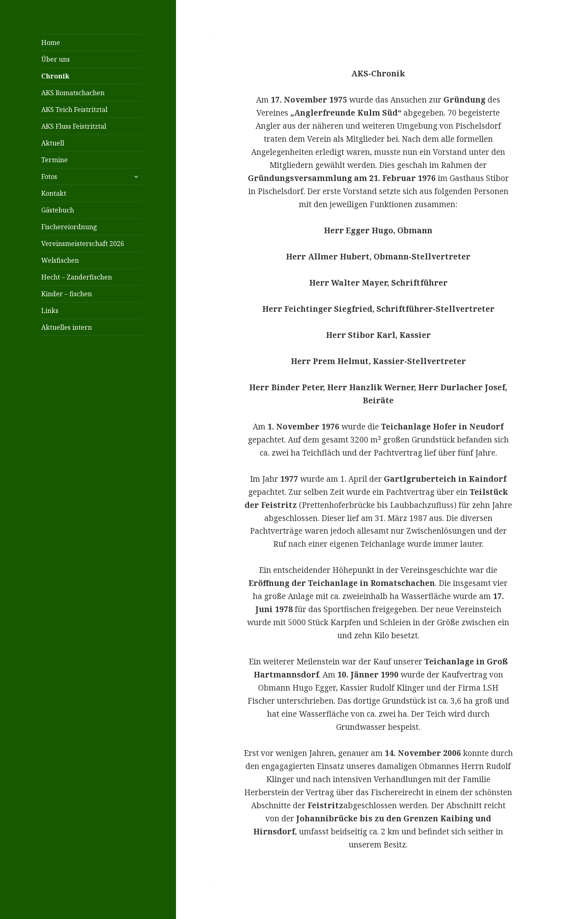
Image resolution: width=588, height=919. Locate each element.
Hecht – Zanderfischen (77, 277)
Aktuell (53, 143)
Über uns (56, 59)
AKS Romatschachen (73, 93)
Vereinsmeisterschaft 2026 (83, 244)
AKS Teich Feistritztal (74, 110)
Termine (55, 160)
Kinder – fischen (67, 294)
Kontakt (54, 193)
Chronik (55, 76)
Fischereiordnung (69, 227)
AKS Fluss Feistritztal (74, 126)
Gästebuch (58, 210)
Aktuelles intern (67, 327)
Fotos (49, 177)
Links (50, 311)
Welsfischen (60, 260)
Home (51, 42)
